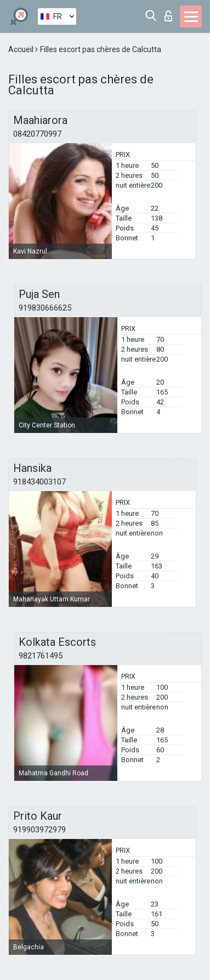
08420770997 (37, 134)
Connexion (168, 16)
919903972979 (39, 830)
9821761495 (41, 656)
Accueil (22, 49)
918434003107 (39, 482)
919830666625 (45, 308)
